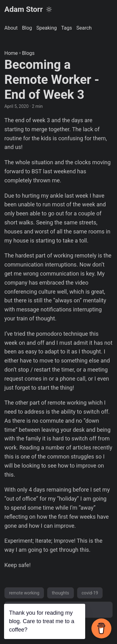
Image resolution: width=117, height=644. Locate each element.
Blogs (28, 53)
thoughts (60, 593)
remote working (24, 593)
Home (11, 53)
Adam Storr (24, 9)
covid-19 (90, 593)
